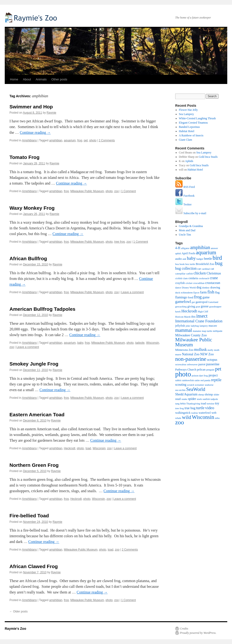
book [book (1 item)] (182, 264)
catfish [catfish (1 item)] (189, 274)
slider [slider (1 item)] (216, 395)
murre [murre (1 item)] (178, 354)
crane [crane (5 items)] (214, 278)
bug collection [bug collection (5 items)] (186, 268)
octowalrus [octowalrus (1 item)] (181, 364)
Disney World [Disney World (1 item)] (189, 288)
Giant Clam (186, 140)
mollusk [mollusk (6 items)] (201, 350)
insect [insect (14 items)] (202, 316)
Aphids (189, 161)
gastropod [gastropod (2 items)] (201, 302)
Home (14, 79)
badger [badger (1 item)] (200, 259)
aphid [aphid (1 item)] (178, 253)
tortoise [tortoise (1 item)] (210, 404)
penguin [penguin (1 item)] (210, 370)
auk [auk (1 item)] (184, 259)
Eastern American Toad (37, 415)
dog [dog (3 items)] (199, 287)
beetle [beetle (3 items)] (208, 259)
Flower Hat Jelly (188, 110)
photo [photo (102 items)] (183, 374)
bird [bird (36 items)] (217, 258)
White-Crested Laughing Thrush (197, 118)
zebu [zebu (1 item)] (217, 418)
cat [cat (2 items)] (212, 269)
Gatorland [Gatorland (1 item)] (213, 302)
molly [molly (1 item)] (210, 350)
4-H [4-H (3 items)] (178, 248)
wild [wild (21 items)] (186, 417)
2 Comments (107, 140)
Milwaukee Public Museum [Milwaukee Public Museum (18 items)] (194, 342)
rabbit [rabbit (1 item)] (178, 380)
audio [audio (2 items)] (178, 259)
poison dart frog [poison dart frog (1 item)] (200, 376)
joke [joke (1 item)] (188, 326)
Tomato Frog (25, 157)
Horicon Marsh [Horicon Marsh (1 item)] (183, 317)
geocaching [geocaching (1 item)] (181, 307)
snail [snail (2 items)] (178, 399)
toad (88, 448)
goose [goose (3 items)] (205, 306)
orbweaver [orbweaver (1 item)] (192, 364)
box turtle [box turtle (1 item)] (190, 264)
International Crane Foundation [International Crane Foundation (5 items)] (199, 321)
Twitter (183, 204)
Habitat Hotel (187, 131)
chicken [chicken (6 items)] (200, 273)
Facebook (185, 196)
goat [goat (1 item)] (198, 307)
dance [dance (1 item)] (178, 288)
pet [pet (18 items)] (218, 369)
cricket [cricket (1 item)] (189, 283)
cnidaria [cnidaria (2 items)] (193, 278)
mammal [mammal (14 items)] (184, 330)
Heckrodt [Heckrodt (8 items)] (189, 311)
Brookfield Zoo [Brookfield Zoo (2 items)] (205, 264)
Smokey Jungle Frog (34, 364)
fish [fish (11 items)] (211, 292)
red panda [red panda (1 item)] (205, 380)
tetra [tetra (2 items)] (183, 403)
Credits (184, 629)
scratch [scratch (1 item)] (191, 385)
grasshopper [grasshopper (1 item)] (215, 307)
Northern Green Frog (34, 465)
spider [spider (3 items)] (192, 399)
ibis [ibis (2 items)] (193, 317)
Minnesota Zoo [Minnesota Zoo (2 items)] (184, 350)
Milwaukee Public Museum (87, 191)
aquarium (70, 140)
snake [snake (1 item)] (184, 399)
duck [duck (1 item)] (178, 293)
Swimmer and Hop (31, 107)
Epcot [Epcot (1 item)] (196, 293)
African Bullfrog (28, 258)
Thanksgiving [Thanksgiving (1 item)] (193, 404)
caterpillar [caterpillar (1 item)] (180, 274)
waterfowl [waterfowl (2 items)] (205, 413)
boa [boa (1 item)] (177, 264)
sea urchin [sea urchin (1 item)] (180, 390)
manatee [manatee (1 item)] (197, 331)
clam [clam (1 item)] (185, 278)
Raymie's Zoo (32, 17)
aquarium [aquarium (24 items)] (206, 253)
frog (80, 140)
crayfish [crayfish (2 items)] (180, 283)
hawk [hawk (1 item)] (178, 312)
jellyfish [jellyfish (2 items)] (180, 326)
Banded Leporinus (189, 127)
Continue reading (35, 132)
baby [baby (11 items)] (191, 258)
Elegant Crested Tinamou (193, 123)
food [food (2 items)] (190, 297)
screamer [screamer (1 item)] (199, 385)
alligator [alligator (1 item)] (185, 248)
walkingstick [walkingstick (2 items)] (183, 413)
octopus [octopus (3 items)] (212, 360)
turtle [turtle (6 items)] (200, 408)
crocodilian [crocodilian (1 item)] (199, 283)
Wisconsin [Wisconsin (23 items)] (203, 417)
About (27, 79)
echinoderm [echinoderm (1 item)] (187, 293)
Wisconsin (153, 343)
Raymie (51, 113)
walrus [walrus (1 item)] (195, 413)
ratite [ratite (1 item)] (197, 380)
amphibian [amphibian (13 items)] (200, 247)
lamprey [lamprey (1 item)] (204, 326)
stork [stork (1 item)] (199, 399)
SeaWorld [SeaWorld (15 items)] (196, 389)
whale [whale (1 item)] (178, 418)
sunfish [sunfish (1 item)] (206, 399)
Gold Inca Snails (208, 157)
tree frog (120, 242)
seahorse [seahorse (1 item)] (209, 385)
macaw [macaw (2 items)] (213, 326)
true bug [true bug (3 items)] (190, 408)
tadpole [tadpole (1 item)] (214, 399)
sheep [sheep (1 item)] (201, 395)
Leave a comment (132, 292)
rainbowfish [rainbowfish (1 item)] (188, 380)
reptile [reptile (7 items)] (216, 380)
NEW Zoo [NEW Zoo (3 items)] (207, 354)
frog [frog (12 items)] (198, 297)
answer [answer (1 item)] (214, 248)
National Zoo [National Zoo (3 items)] (191, 354)
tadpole (140, 343)
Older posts (19, 612)
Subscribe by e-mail (191, 213)
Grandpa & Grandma (191, 226)
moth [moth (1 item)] (217, 350)
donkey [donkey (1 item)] (206, 288)
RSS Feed (185, 187)
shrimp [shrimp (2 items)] (209, 394)
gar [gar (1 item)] (193, 302)
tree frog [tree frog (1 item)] (179, 408)
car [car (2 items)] (199, 269)
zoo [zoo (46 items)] (180, 422)
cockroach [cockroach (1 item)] (204, 278)
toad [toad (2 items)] (203, 403)
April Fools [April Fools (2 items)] (188, 253)
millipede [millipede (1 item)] (218, 331)
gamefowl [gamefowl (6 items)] (183, 302)
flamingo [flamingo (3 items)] (181, 297)
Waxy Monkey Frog (32, 208)
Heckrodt (70, 448)
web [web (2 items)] (214, 413)
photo (93, 140)
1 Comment (129, 191)
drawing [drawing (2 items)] (215, 287)
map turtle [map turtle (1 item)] (207, 331)
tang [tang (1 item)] (177, 404)
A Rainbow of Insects (191, 135)
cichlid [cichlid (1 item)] (179, 278)
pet (86, 140)
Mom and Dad (187, 230)
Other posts (59, 79)
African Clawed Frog (34, 566)
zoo (117, 191)
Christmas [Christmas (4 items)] (214, 273)
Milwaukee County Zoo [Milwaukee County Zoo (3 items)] (191, 335)
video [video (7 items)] (210, 408)
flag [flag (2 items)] (217, 292)
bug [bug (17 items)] (219, 263)
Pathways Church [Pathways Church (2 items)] (186, 370)
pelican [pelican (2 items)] (201, 370)
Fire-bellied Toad (29, 516)
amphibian (56, 140)
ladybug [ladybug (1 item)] (195, 326)
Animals (41, 79)
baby (80, 343)
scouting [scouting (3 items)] (181, 385)
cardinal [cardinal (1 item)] (206, 269)
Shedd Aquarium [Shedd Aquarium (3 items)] (186, 394)
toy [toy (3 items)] (217, 403)
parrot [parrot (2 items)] (202, 364)
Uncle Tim (185, 235)
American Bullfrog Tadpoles (42, 309)
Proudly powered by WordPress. (198, 633)
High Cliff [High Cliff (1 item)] (203, 312)
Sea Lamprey (187, 114)
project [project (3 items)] (213, 375)
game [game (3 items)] (206, 297)
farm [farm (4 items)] (203, 292)
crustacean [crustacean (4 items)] (213, 283)
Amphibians (29, 140)
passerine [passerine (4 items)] (213, 364)
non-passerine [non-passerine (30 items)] (191, 359)
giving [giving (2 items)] (191, 306)
